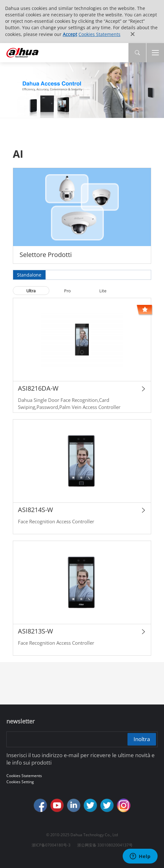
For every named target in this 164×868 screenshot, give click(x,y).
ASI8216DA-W (38, 388)
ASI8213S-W (35, 631)
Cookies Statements (99, 34)
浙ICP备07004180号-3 (51, 845)
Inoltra (142, 739)
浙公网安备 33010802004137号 (105, 845)
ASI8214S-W (35, 510)
